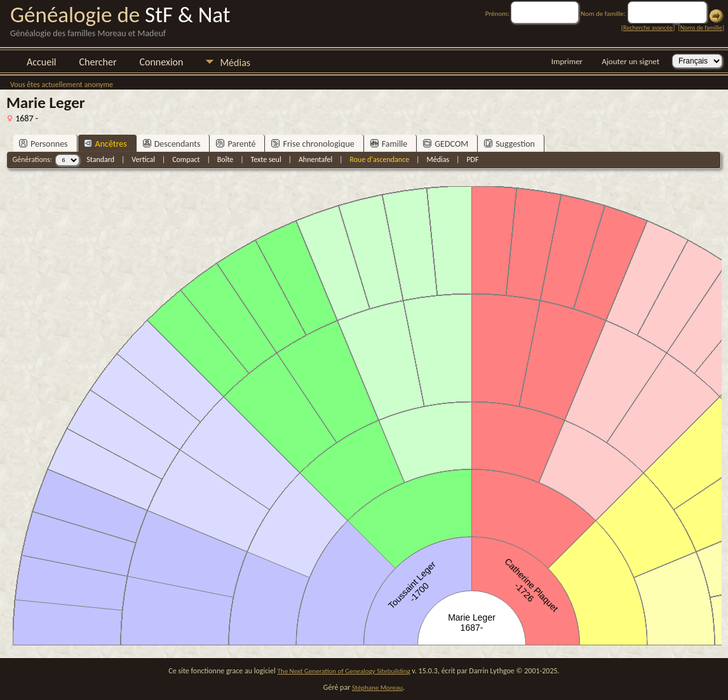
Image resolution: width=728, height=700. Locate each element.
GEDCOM (446, 144)
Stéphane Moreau (377, 688)
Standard (100, 159)
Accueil (42, 62)
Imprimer (567, 61)
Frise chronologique (313, 144)
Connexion (161, 62)
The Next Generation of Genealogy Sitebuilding (344, 671)
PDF (472, 159)
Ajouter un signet (630, 61)
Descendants (172, 144)
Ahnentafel (315, 159)
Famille (389, 144)
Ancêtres (105, 144)
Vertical (143, 159)
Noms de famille (701, 28)
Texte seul (266, 159)
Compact (186, 159)
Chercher (98, 62)
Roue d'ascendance (379, 159)
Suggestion (509, 144)
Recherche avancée (648, 28)
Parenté (236, 144)
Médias (235, 63)
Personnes (44, 144)
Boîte (225, 159)
